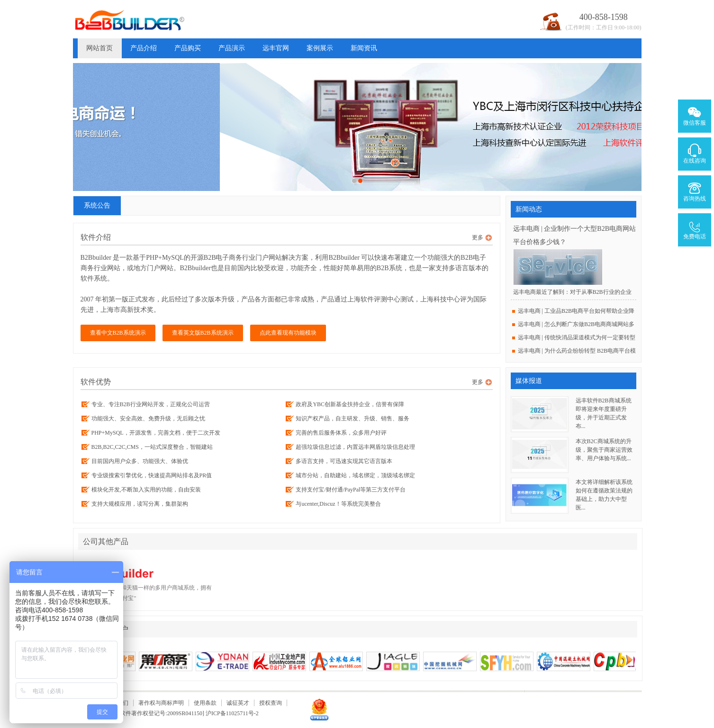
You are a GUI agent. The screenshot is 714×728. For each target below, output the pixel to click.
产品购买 (188, 48)
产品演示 (232, 48)
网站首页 (99, 48)
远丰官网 (276, 48)
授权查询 (271, 703)
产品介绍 (144, 48)
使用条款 (205, 703)
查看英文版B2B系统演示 (203, 333)
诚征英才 (238, 703)
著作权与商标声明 (161, 703)
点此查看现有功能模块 (288, 333)
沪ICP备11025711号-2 (232, 713)
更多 (478, 237)
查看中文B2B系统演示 (118, 333)
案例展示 (320, 48)
